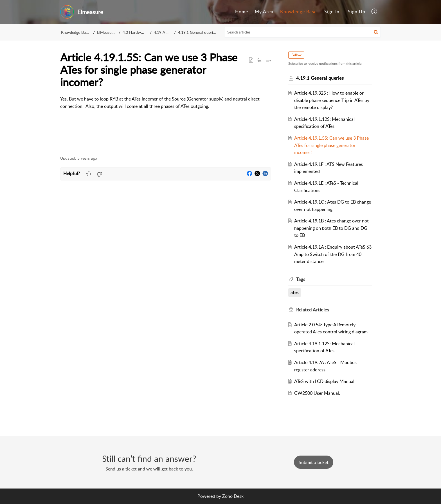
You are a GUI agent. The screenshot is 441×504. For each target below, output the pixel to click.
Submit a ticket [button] (314, 462)
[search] (303, 32)
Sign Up (357, 12)
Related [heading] (313, 310)
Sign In (332, 12)
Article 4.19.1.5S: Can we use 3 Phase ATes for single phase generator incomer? (332, 145)
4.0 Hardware (134, 32)
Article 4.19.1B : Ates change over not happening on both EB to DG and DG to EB (332, 228)
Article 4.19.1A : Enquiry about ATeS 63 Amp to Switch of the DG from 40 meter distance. (332, 254)
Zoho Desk (233, 496)
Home (242, 12)
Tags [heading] (301, 279)
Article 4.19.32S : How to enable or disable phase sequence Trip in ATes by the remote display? (333, 100)
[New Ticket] (314, 462)
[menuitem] (242, 12)
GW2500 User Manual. (318, 393)
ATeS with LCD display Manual (325, 381)
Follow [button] (297, 55)
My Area (264, 12)
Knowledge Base (298, 12)
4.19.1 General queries (197, 32)
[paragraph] (166, 103)
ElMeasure (106, 32)
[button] (374, 12)
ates (295, 292)
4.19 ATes (162, 32)
